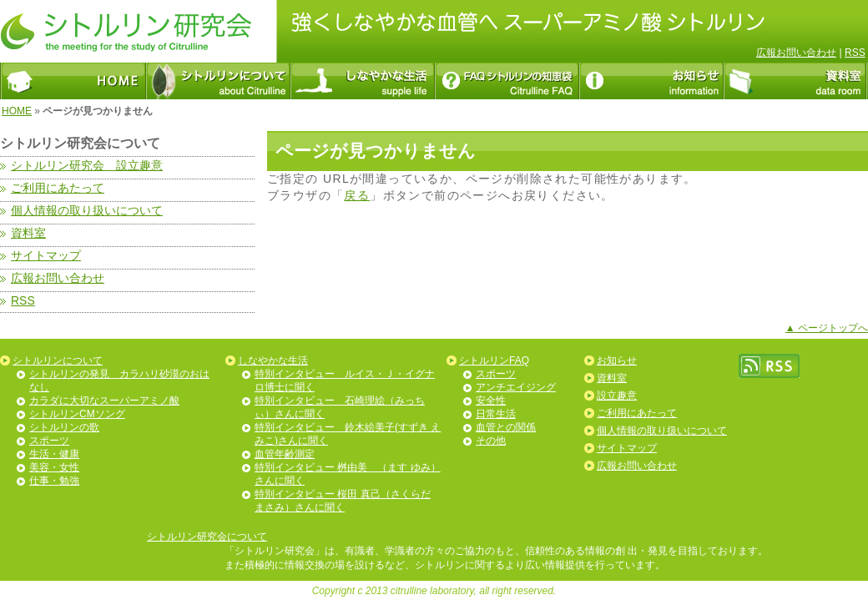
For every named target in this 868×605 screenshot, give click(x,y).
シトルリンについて (58, 360)
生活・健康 (54, 454)
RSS (855, 53)
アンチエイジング (516, 387)
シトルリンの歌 (64, 427)
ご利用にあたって (637, 413)
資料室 (612, 378)
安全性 (491, 401)
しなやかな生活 (273, 360)
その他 (491, 441)
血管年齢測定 (285, 454)
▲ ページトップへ (827, 328)
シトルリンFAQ (494, 360)
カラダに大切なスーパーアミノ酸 (104, 401)
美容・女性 (54, 467)
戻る (357, 195)
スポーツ (49, 441)
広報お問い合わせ (796, 53)
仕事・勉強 (54, 481)
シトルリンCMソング (77, 414)
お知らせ (617, 360)
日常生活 (496, 414)
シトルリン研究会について (207, 537)
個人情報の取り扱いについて (662, 431)
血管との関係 (506, 427)
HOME (17, 111)
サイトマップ (627, 448)
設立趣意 (617, 396)
